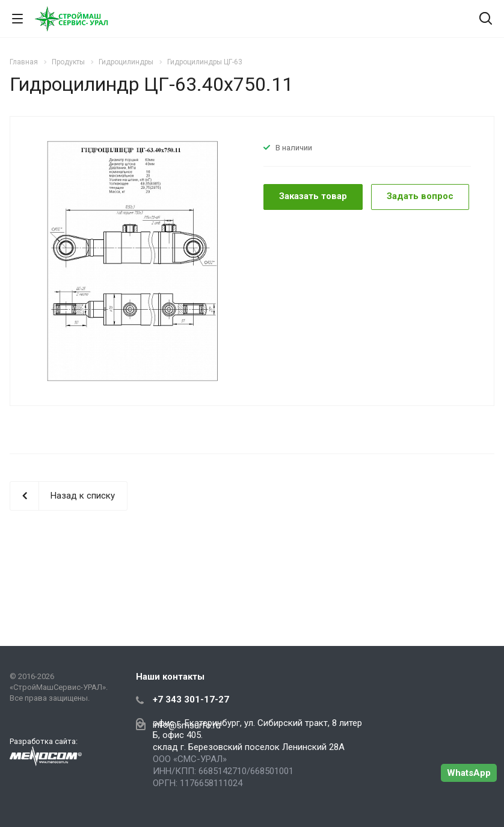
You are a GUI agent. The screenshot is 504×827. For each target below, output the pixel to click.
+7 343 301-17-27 (191, 699)
